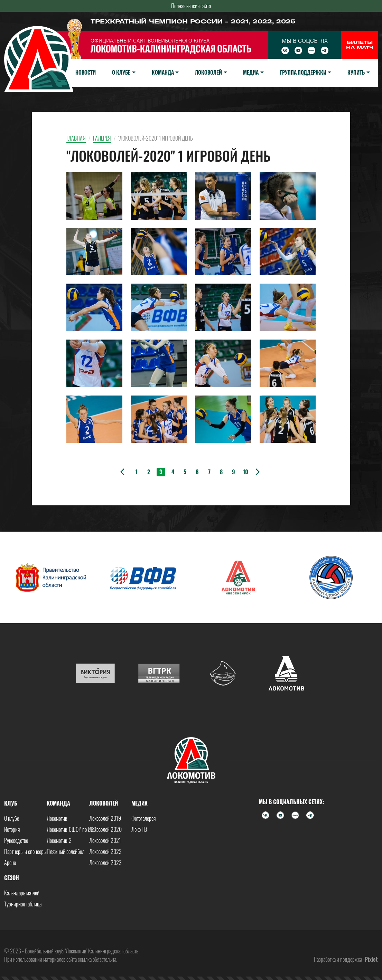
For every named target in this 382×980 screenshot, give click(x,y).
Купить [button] (356, 72)
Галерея (102, 138)
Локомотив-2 (59, 840)
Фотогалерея (143, 818)
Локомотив (57, 818)
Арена (10, 863)
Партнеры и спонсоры (25, 851)
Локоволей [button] (208, 72)
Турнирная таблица (23, 904)
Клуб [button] (11, 803)
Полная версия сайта (191, 6)
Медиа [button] (251, 72)
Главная (76, 138)
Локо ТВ (139, 829)
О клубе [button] (121, 72)
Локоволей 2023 (105, 863)
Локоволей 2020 (105, 829)
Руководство (16, 840)
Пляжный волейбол (66, 851)
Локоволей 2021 (105, 840)
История (12, 829)
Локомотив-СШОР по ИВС (71, 829)
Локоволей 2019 (105, 818)
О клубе (12, 818)
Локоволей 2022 (105, 851)
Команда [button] (163, 72)
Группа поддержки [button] (303, 72)
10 (246, 472)
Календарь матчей (22, 893)
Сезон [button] (12, 878)
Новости (86, 72)
